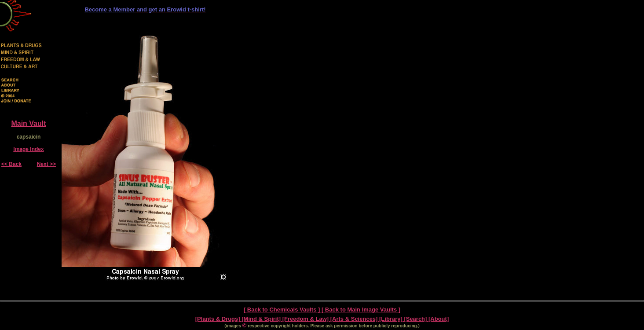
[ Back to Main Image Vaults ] (361, 310)
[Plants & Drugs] (218, 319)
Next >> (46, 164)
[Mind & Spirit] (262, 319)
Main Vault (28, 123)
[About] (439, 319)
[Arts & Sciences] (355, 319)
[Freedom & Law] (306, 319)
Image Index (28, 149)
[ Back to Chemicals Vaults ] (283, 310)
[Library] (392, 319)
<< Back (11, 164)
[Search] (416, 319)
